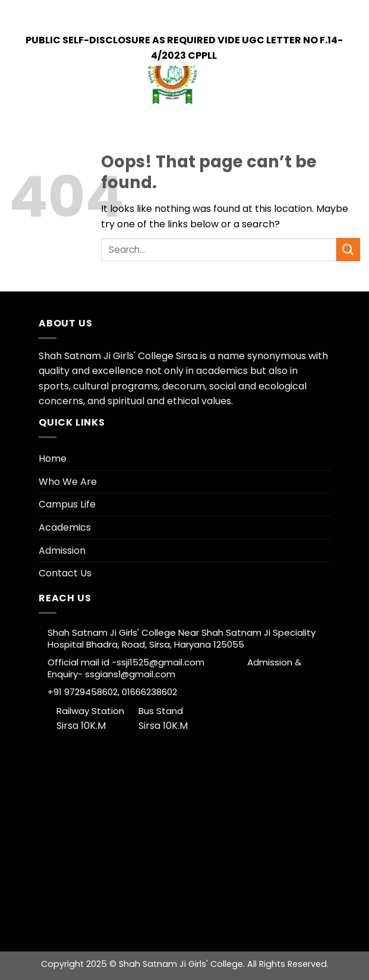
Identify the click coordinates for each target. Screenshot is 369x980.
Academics (65, 527)
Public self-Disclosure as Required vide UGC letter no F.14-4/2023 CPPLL (184, 48)
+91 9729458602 (102, 11)
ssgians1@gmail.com (130, 674)
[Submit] (348, 250)
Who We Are (68, 482)
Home (53, 459)
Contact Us (65, 573)
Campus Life (67, 504)
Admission (62, 551)
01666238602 (148, 692)
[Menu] (351, 77)
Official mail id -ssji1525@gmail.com (147, 662)
